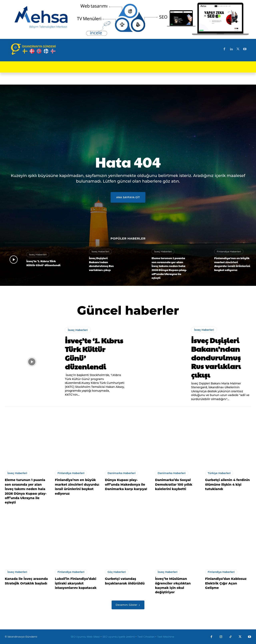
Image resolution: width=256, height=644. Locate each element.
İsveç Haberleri (38, 254)
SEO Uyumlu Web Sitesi (85, 637)
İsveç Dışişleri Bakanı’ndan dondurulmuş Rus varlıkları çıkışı (101, 264)
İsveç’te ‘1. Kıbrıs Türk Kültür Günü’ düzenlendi (43, 263)
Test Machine (166, 637)
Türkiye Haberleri (219, 473)
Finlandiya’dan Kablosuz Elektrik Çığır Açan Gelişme (226, 583)
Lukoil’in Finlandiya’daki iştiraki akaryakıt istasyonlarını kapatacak (76, 583)
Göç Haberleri (117, 572)
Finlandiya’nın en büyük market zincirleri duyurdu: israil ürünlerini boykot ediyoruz (232, 264)
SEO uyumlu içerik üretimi (119, 637)
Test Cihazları (146, 637)
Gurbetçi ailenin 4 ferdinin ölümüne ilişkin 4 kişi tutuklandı (227, 484)
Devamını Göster (128, 605)
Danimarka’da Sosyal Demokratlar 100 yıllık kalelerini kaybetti (174, 484)
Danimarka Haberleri (122, 473)
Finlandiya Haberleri (229, 251)
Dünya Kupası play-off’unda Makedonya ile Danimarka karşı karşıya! (126, 484)
